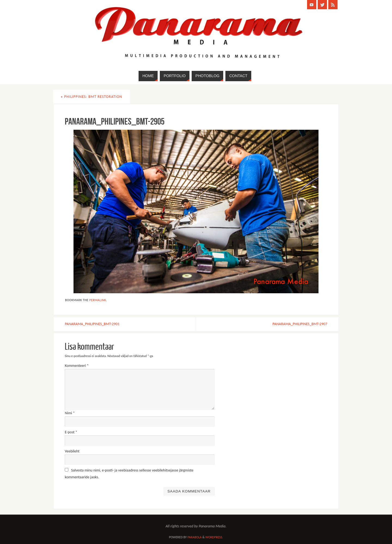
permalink (98, 300)
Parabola (195, 537)
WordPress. (214, 537)
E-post (71, 432)
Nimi (70, 413)
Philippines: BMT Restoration (91, 97)
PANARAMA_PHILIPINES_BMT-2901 (92, 324)
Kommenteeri (77, 366)
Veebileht (72, 451)
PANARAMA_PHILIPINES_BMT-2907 (300, 324)
